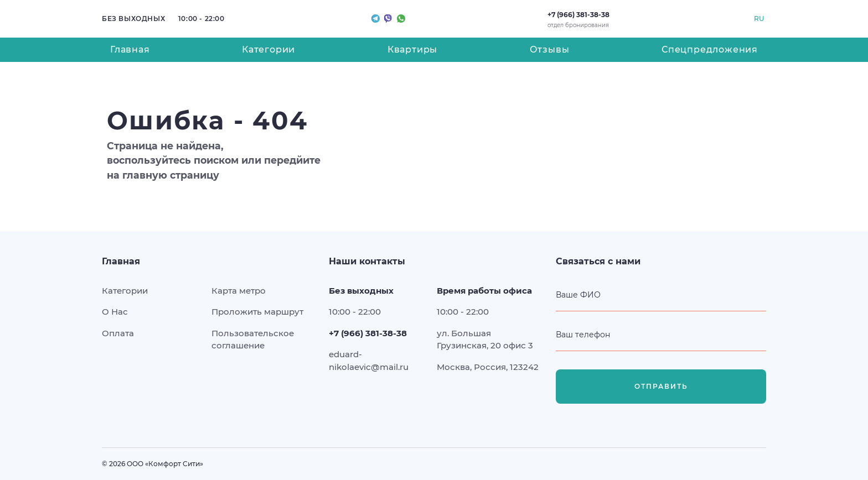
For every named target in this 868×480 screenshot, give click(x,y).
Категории (268, 49)
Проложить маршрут (257, 312)
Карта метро (239, 291)
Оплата (118, 333)
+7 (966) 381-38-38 (578, 15)
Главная (130, 49)
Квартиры (412, 49)
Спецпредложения (710, 49)
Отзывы (550, 49)
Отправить (661, 387)
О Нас (115, 312)
